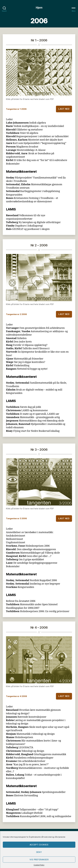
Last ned (64, 109)
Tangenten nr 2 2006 (16, 314)
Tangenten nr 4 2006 (16, 696)
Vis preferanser (39, 860)
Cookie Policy (39, 865)
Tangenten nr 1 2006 (16, 109)
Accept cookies (39, 845)
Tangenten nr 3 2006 (16, 518)
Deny (39, 852)
